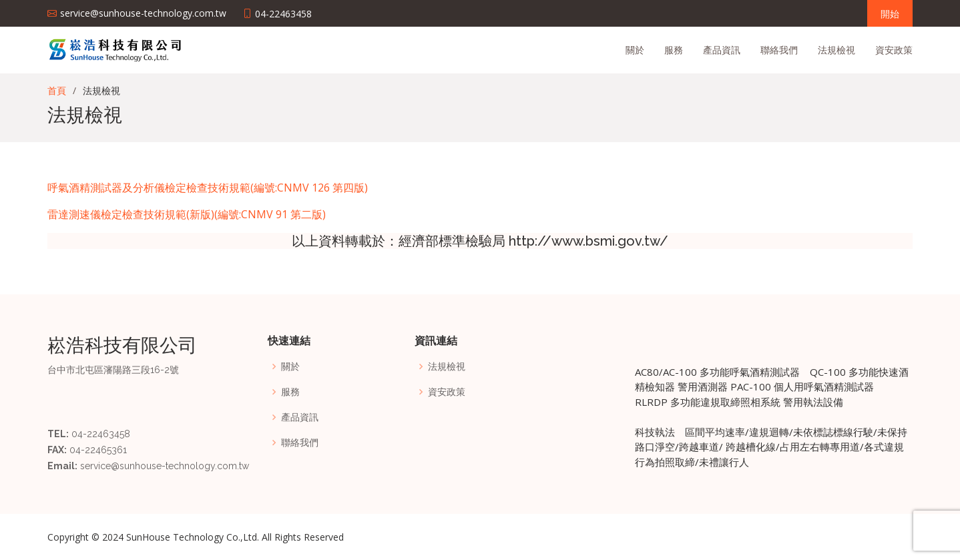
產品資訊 (722, 50)
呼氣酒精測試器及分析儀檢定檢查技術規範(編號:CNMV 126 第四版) (208, 188)
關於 (635, 50)
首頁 (57, 90)
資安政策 (894, 50)
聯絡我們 (779, 50)
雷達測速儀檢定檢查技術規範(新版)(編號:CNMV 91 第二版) (187, 214)
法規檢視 (836, 50)
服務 (674, 50)
